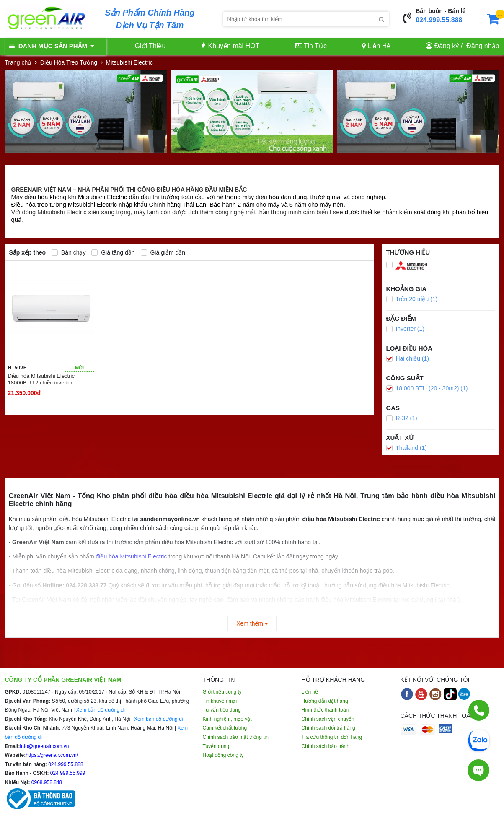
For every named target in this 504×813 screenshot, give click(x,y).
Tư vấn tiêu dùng (222, 710)
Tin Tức (311, 46)
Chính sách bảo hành (326, 746)
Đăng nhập (483, 46)
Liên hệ (310, 692)
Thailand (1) (407, 448)
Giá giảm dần (163, 252)
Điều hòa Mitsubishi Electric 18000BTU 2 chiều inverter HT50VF (41, 379)
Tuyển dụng (216, 746)
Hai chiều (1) (408, 358)
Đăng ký (447, 46)
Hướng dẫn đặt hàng (325, 701)
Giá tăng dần (113, 252)
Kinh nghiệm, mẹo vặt (227, 719)
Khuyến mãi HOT (230, 46)
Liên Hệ (376, 46)
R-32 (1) (402, 418)
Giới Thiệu (150, 46)
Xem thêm (252, 623)
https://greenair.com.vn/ (52, 755)
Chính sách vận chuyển (328, 719)
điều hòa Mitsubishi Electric (132, 556)
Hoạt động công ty (223, 755)
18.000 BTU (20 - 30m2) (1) (427, 388)
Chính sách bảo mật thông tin (236, 737)
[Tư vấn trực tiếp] (478, 770)
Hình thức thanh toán (325, 710)
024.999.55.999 (67, 773)
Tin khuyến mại (220, 701)
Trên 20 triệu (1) (412, 299)
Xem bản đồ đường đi (100, 710)
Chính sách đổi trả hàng (328, 728)
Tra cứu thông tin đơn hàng (332, 737)
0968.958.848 (46, 782)
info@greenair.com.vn (45, 746)
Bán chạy (68, 252)
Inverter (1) (405, 329)
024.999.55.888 (439, 20)
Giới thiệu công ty (222, 692)
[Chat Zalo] (479, 740)
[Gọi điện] (479, 710)
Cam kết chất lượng (225, 728)
